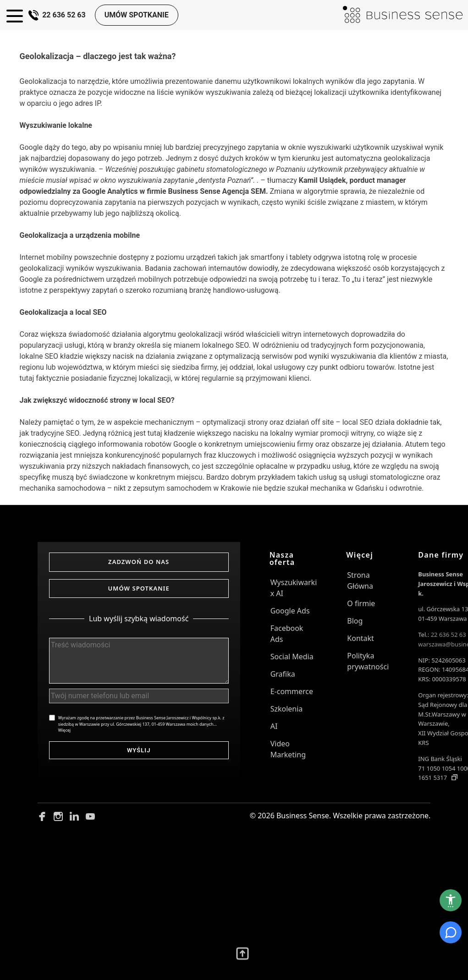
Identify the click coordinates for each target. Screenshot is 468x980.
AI (274, 726)
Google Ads (290, 611)
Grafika (283, 674)
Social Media (292, 657)
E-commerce (292, 691)
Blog (355, 621)
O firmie (361, 603)
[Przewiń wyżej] (242, 957)
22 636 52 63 (58, 15)
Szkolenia (287, 709)
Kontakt (361, 638)
